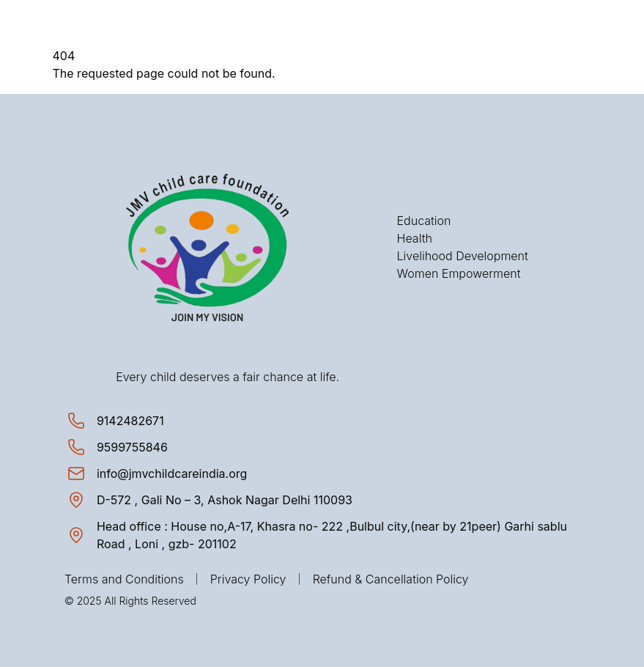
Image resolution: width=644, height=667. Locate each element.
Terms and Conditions (124, 579)
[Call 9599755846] (132, 447)
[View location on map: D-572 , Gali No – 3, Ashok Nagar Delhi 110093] (225, 500)
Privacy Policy (248, 579)
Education (424, 221)
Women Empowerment (459, 273)
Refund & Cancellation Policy (391, 579)
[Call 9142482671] (130, 421)
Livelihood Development (463, 256)
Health (415, 238)
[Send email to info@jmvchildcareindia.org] (172, 473)
